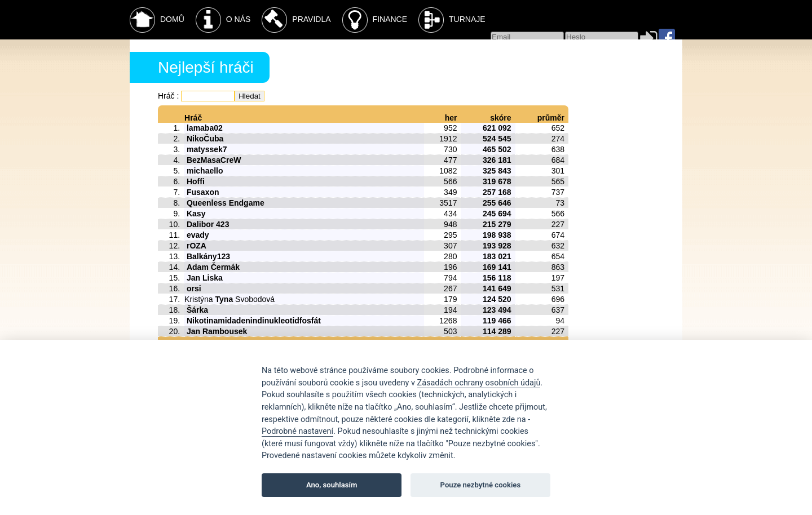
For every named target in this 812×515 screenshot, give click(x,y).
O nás (223, 20)
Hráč (166, 96)
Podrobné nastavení (297, 431)
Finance (375, 20)
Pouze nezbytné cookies (481, 485)
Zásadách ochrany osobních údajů (479, 383)
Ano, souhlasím (332, 485)
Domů (157, 20)
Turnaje (452, 20)
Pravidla (296, 20)
